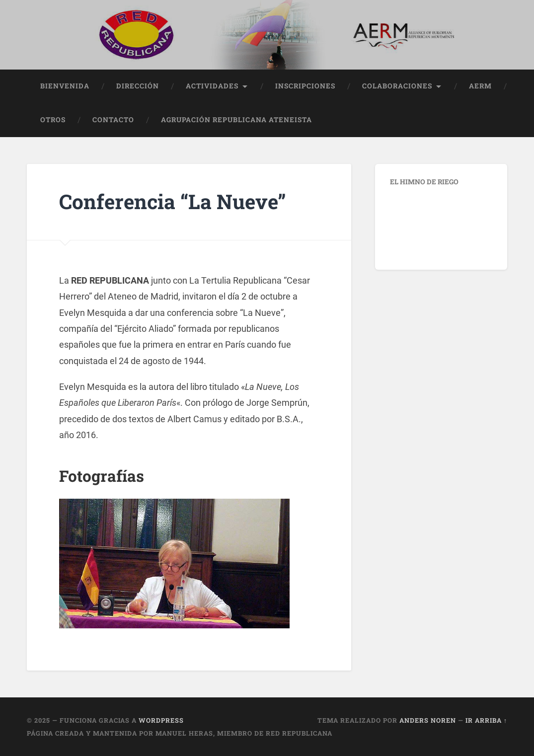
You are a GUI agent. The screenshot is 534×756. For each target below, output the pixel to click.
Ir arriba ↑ (486, 720)
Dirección (138, 86)
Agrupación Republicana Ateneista (236, 120)
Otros (53, 120)
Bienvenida (65, 86)
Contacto (113, 120)
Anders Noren (428, 720)
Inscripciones (305, 86)
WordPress (161, 720)
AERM (480, 86)
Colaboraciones (397, 86)
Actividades (212, 86)
